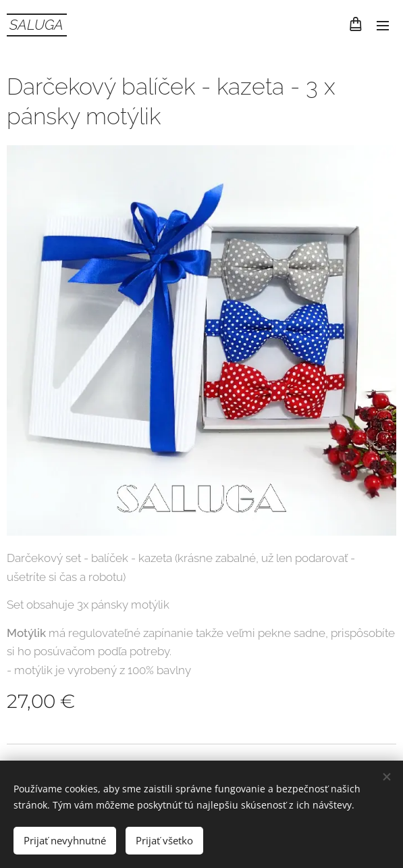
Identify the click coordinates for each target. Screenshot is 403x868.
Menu (383, 26)
